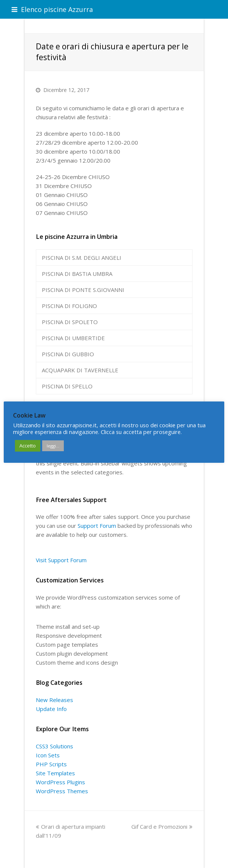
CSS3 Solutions (54, 746)
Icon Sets (48, 755)
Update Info (51, 709)
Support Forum (97, 526)
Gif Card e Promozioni (162, 827)
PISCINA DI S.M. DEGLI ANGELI (82, 258)
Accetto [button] (28, 446)
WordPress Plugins (60, 782)
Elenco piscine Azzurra (52, 9)
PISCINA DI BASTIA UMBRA (77, 274)
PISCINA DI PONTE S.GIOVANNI (83, 290)
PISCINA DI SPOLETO (70, 322)
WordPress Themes (62, 791)
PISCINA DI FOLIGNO (69, 306)
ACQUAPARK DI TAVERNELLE (80, 370)
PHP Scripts (51, 764)
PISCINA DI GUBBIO (68, 354)
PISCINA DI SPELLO (67, 386)
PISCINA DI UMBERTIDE (73, 338)
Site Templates (55, 773)
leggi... (53, 446)
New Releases (54, 700)
